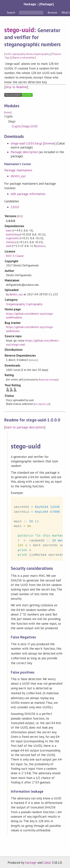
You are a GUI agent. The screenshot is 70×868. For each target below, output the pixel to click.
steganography (41, 54)
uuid (8, 246)
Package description (24, 152)
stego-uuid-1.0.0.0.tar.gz (27, 143)
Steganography (15, 304)
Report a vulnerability (24, 58)
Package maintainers (18, 170)
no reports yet (42, 404)
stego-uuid (19, 30)
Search (11, 12)
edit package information (28, 194)
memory (11, 242)
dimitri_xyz (18, 176)
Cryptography (34, 304)
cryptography (18, 54)
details (41, 246)
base (9, 230)
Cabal (47, 861)
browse (49, 143)
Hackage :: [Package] (39, 4)
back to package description (25, 427)
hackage (31, 861)
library (29, 54)
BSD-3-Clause (15, 256)
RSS (20, 216)
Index (8, 112)
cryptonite (12, 238)
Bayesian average (48, 380)
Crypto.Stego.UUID (25, 126)
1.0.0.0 (15, 207)
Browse (52, 12)
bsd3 (8, 54)
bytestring (12, 234)
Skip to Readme (16, 87)
